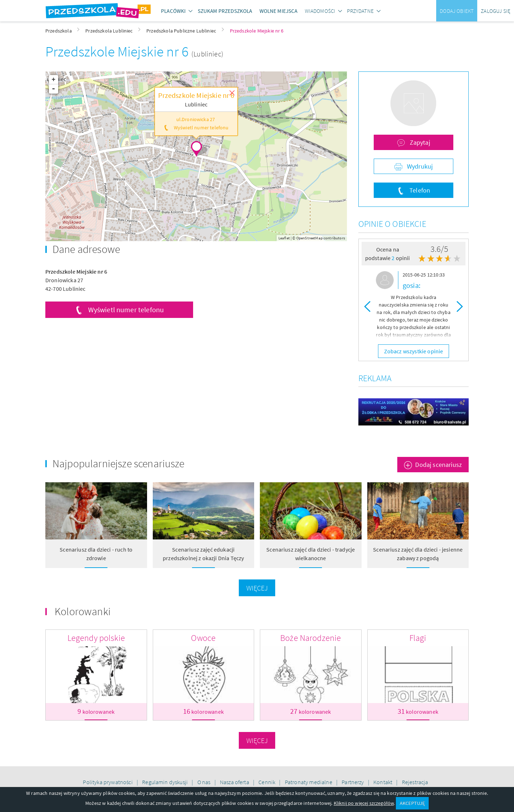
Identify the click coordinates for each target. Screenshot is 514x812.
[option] (414, 306)
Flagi (418, 638)
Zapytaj (419, 142)
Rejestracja (415, 782)
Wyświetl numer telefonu (126, 310)
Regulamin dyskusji (165, 782)
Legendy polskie (96, 638)
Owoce (203, 638)
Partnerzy (353, 782)
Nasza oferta (235, 782)
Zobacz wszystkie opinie (414, 351)
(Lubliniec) (207, 54)
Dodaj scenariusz (439, 465)
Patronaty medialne (309, 782)
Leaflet (284, 238)
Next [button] (460, 306)
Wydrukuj (419, 166)
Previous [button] (367, 306)
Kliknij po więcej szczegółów (364, 803)
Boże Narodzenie (311, 638)
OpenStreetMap (309, 238)
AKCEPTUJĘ (412, 803)
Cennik (267, 782)
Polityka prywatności (108, 782)
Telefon (419, 190)
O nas (205, 782)
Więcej (257, 588)
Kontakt (383, 782)
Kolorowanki (83, 611)
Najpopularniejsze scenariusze (119, 463)
